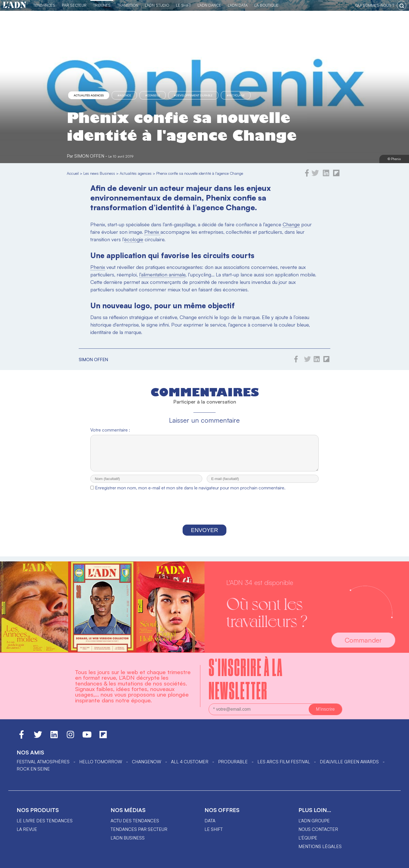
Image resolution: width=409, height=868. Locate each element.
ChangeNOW (147, 762)
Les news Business (99, 173)
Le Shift (183, 5)
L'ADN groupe (314, 821)
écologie (134, 239)
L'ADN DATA (238, 5)
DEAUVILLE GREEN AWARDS (349, 762)
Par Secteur (74, 5)
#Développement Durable (193, 95)
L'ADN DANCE (209, 5)
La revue (27, 829)
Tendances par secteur (139, 829)
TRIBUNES (102, 5)
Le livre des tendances (45, 821)
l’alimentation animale (162, 274)
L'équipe (308, 838)
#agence (124, 95)
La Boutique (266, 5)
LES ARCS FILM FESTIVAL (284, 762)
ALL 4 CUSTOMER (190, 762)
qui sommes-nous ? (375, 5)
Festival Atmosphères (43, 762)
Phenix (152, 232)
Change (291, 224)
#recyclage (236, 95)
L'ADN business (128, 838)
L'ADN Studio (157, 5)
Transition (128, 5)
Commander (363, 640)
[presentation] (204, 514)
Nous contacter (318, 829)
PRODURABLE (233, 762)
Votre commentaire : (110, 430)
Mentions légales (320, 846)
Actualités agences (89, 95)
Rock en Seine (33, 769)
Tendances (44, 5)
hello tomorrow (101, 762)
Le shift (214, 829)
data (210, 821)
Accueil (73, 173)
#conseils (153, 95)
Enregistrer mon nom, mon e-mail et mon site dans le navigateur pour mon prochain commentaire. (190, 493)
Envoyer (204, 535)
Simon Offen (89, 156)
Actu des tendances (135, 821)
